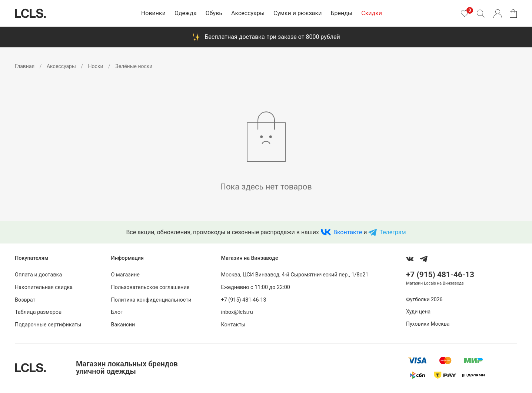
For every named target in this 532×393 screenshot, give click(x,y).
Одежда (186, 13)
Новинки (153, 13)
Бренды (341, 13)
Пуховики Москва (428, 324)
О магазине (125, 275)
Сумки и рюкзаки (297, 13)
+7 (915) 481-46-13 (243, 300)
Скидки (372, 13)
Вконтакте (348, 232)
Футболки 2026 (424, 299)
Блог (117, 312)
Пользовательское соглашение (150, 287)
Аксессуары (248, 13)
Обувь (214, 13)
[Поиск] (481, 13)
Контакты (233, 325)
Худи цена (418, 312)
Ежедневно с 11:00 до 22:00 (255, 287)
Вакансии (123, 325)
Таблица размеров (38, 312)
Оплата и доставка (38, 275)
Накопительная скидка (44, 287)
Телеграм (393, 232)
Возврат (25, 300)
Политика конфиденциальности (151, 300)
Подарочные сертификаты (48, 325)
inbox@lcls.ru (237, 312)
